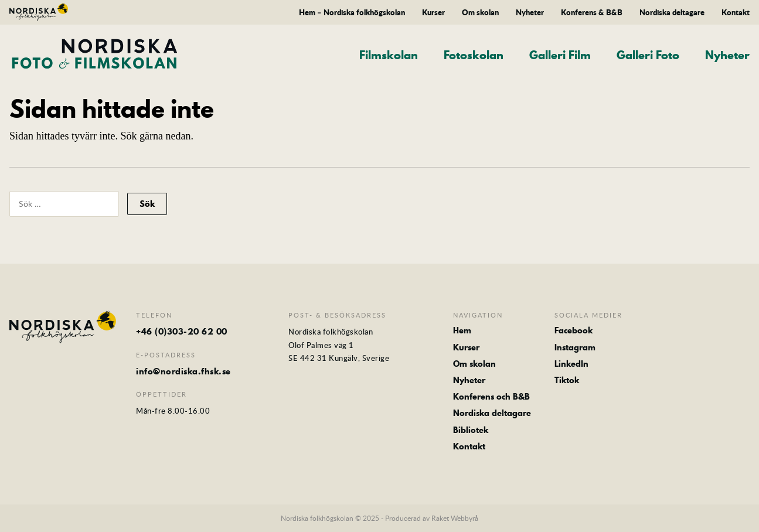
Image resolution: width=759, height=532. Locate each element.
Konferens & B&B (592, 12)
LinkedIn (571, 364)
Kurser (433, 12)
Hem (462, 330)
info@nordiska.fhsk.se (183, 371)
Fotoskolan (474, 55)
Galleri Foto (648, 55)
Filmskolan (389, 55)
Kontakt (736, 12)
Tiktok (567, 380)
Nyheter (530, 12)
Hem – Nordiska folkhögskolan (352, 12)
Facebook (573, 330)
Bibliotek (471, 430)
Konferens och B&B (491, 397)
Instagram (575, 347)
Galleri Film (560, 55)
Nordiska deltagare (672, 12)
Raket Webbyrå (455, 518)
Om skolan (480, 12)
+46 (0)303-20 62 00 (182, 332)
